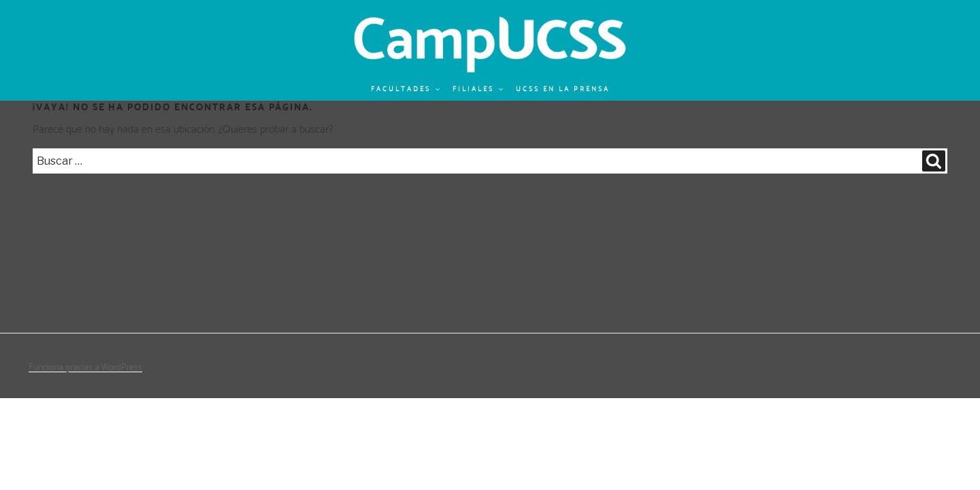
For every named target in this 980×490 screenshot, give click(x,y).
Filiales (478, 89)
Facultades (406, 89)
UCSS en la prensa (563, 89)
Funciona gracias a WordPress (85, 367)
